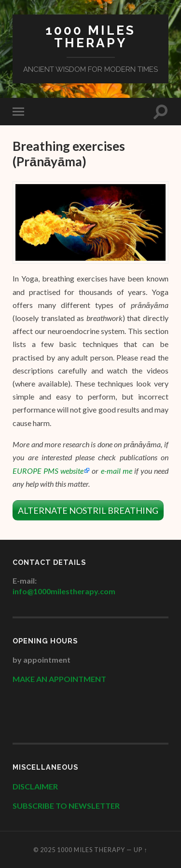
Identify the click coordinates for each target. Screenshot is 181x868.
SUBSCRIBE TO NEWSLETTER (66, 806)
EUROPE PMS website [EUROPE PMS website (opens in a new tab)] (48, 471)
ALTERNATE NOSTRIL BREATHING (88, 510)
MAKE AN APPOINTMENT (59, 679)
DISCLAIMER (36, 786)
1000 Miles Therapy (90, 36)
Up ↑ (140, 850)
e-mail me (117, 471)
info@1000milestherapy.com (64, 591)
